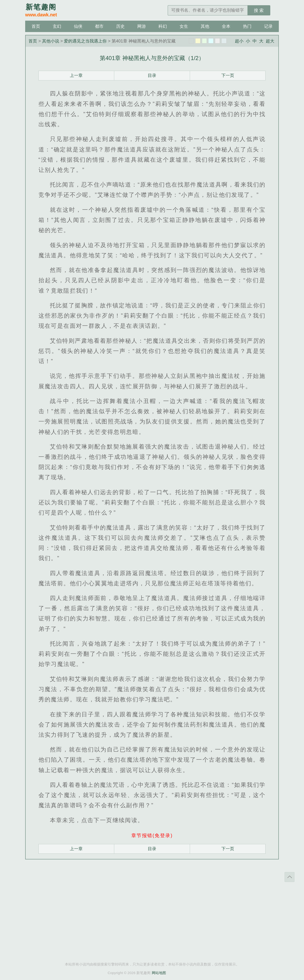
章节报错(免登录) (152, 835)
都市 (99, 26)
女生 (184, 26)
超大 (270, 41)
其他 (205, 26)
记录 (268, 26)
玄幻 (57, 26)
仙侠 (78, 26)
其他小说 (51, 41)
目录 (152, 75)
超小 (239, 41)
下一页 (228, 75)
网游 (142, 26)
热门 (247, 26)
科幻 (163, 26)
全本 (226, 26)
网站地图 (159, 973)
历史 (120, 26)
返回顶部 (290, 877)
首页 (36, 26)
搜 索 (259, 10)
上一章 (76, 75)
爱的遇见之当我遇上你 (85, 41)
